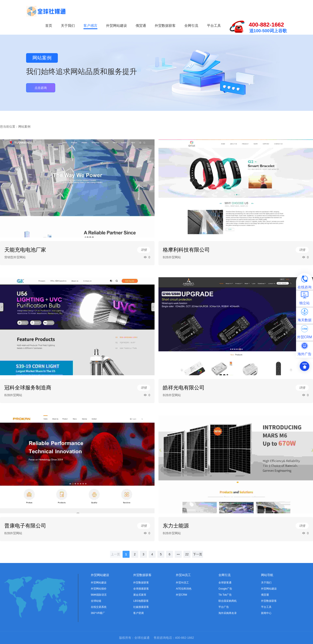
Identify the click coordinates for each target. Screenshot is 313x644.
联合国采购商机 (228, 601)
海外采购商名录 (228, 613)
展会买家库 (140, 595)
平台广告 (224, 607)
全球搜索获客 (141, 589)
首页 (49, 26)
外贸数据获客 (165, 26)
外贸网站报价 (99, 589)
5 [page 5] (161, 554)
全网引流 (191, 26)
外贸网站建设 (117, 26)
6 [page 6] (170, 554)
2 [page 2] (135, 554)
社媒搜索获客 (141, 607)
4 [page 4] (152, 554)
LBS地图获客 (141, 601)
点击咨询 (41, 88)
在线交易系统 (99, 607)
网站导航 (267, 575)
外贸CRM (181, 595)
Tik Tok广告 (225, 595)
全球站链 (96, 601)
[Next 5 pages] (178, 554)
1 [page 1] (126, 554)
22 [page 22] (187, 554)
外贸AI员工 (183, 575)
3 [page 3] (143, 554)
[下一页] (198, 554)
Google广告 (225, 589)
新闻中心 (266, 613)
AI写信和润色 (184, 589)
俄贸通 (141, 26)
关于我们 (68, 26)
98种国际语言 (99, 595)
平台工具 (214, 26)
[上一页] (115, 554)
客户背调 (138, 613)
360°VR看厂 (98, 613)
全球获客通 (225, 583)
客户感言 (90, 26)
